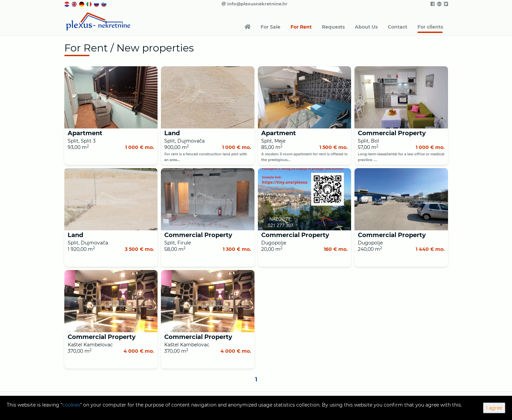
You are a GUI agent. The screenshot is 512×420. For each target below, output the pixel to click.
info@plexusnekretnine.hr (254, 4)
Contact (398, 27)
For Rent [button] (301, 27)
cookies (71, 405)
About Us (366, 27)
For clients (430, 27)
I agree (494, 408)
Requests (333, 27)
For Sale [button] (270, 27)
